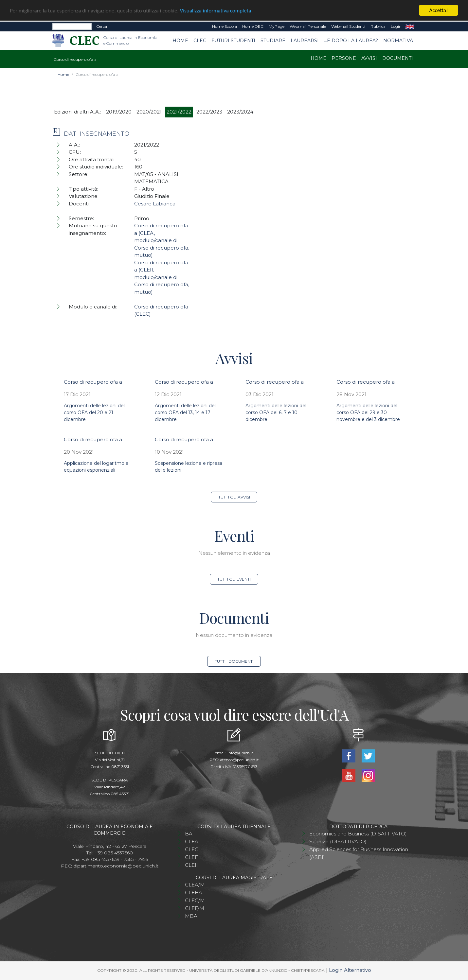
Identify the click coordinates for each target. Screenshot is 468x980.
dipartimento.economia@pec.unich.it (116, 866)
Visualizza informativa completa (216, 11)
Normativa (398, 40)
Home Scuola (225, 26)
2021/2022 (179, 112)
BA (189, 834)
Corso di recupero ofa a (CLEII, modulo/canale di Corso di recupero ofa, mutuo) (162, 277)
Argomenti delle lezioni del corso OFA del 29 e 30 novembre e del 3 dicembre (368, 412)
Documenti (398, 58)
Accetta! (439, 10)
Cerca (102, 26)
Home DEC (253, 26)
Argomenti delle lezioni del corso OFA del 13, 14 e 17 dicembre (185, 412)
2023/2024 (240, 112)
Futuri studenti (233, 40)
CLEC (200, 40)
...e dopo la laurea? (351, 40)
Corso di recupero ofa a (93, 382)
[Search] (72, 26)
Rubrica (378, 26)
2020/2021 (149, 112)
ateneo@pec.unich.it (239, 760)
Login (396, 26)
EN (410, 26)
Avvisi (369, 58)
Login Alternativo (350, 970)
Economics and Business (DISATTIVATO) (358, 834)
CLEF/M (195, 908)
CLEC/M (195, 900)
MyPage (277, 26)
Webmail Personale (308, 26)
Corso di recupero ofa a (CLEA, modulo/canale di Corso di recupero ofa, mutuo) (162, 240)
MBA (191, 916)
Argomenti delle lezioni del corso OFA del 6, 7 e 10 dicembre (276, 412)
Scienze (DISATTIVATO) (338, 841)
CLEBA (194, 892)
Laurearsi (305, 40)
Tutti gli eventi (234, 579)
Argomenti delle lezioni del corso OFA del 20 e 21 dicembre (94, 412)
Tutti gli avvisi (234, 497)
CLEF (191, 857)
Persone (344, 58)
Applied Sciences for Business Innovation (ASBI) (359, 853)
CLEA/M (195, 885)
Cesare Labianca (155, 204)
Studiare (273, 40)
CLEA (192, 841)
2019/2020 (119, 112)
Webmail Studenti (348, 26)
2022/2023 (209, 112)
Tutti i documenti (234, 661)
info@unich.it (240, 753)
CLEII (191, 865)
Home (180, 40)
